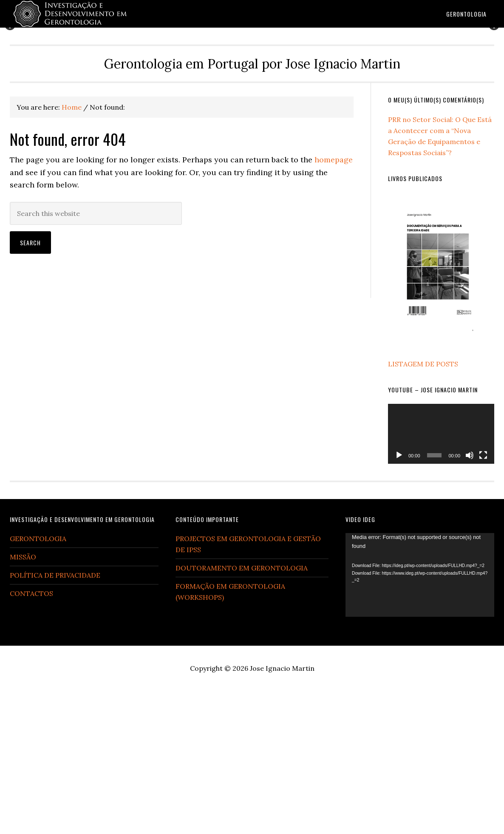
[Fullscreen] (483, 598)
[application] (441, 577)
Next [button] (493, 97)
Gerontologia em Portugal (78, 14)
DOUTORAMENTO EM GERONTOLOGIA (242, 711)
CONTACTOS (31, 737)
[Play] (399, 598)
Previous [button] (11, 97)
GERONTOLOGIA (38, 682)
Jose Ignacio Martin (282, 811)
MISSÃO (23, 700)
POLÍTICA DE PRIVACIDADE (55, 718)
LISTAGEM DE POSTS (423, 507)
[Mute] (470, 598)
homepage (334, 303)
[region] (252, 99)
